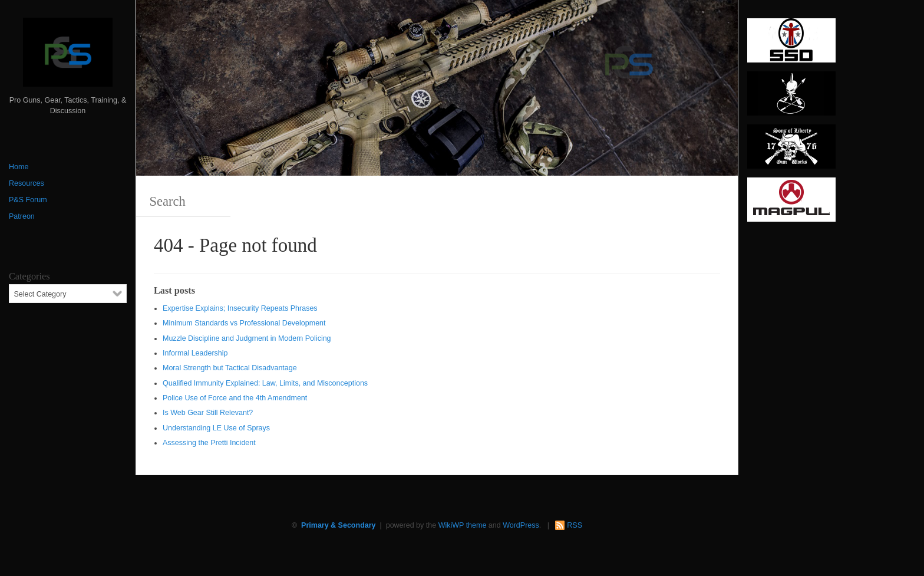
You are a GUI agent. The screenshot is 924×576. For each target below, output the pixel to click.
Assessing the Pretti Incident (209, 443)
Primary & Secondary (338, 525)
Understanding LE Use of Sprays (216, 428)
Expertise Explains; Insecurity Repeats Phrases (240, 308)
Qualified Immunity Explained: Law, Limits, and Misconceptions (265, 383)
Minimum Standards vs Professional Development (244, 323)
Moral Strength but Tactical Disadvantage (230, 368)
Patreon (22, 216)
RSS (575, 525)
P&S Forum (28, 200)
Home (19, 167)
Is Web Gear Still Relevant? (208, 413)
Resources (27, 183)
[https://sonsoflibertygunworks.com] (791, 150)
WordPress (521, 525)
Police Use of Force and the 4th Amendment (235, 398)
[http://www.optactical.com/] (791, 97)
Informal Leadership (195, 353)
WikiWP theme (463, 525)
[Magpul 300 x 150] (791, 203)
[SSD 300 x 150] (791, 44)
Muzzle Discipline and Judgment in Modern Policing (247, 338)
